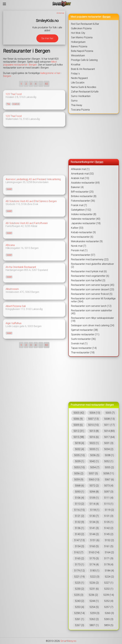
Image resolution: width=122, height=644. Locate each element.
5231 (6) (94, 589)
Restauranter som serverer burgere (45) (93, 285)
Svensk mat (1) (79, 343)
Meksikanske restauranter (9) (87, 241)
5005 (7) (110, 413)
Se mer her (47, 38)
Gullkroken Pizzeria (81, 28)
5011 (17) (109, 425)
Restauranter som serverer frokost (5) (92, 294)
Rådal (34, 226)
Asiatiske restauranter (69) (85, 183)
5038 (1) (109, 455)
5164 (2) (109, 552)
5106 (24, 204)
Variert (9, 189)
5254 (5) (94, 607)
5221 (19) (79, 577)
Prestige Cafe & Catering (84, 60)
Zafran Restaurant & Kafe (85, 92)
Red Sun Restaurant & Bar (85, 24)
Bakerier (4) (77, 187)
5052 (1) (109, 461)
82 (46, 84)
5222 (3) (95, 577)
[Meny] (4, 4)
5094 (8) (94, 492)
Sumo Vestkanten (81, 96)
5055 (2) (109, 467)
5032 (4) (79, 449)
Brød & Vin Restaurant (83, 69)
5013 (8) (94, 431)
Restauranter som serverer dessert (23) (93, 289)
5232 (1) (109, 589)
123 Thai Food (14, 94)
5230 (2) (79, 589)
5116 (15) (79, 510)
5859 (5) (109, 625)
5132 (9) (79, 522)
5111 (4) (109, 498)
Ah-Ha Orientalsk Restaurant (21, 267)
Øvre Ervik (33, 204)
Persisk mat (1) (79, 250)
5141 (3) (94, 528)
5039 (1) (79, 461)
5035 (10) (79, 455)
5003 (30, 326)
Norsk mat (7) (79, 246)
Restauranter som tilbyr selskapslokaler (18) (92, 319)
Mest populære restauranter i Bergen (30, 63)
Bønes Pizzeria (79, 46)
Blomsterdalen (41, 182)
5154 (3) (79, 546)
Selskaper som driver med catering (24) (93, 325)
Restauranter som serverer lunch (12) (91, 306)
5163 (22, 97)
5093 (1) (79, 492)
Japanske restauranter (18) (86, 223)
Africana (10, 245)
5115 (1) (109, 504)
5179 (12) (79, 571)
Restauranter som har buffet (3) (88, 280)
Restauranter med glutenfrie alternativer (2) (92, 265)
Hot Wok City (78, 33)
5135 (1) (109, 522)
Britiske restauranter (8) (84, 196)
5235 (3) (79, 595)
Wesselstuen (78, 55)
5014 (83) (109, 431)
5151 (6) (95, 540)
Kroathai (76, 65)
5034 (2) (109, 449)
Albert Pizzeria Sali (16, 306)
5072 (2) (94, 486)
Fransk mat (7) (79, 205)
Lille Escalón (78, 83)
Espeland (43, 270)
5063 (28, 292)
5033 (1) (94, 449)
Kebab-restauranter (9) (83, 232)
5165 (26, 119)
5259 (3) (95, 613)
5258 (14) (79, 613)
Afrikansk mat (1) (80, 169)
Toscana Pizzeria (80, 110)
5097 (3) (109, 492)
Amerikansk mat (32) (82, 174)
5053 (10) (79, 467)
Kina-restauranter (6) (82, 237)
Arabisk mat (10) (80, 178)
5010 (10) (93, 425)
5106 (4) (79, 498)
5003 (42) (79, 413)
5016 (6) (94, 437)
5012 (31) (79, 431)
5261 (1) (79, 619)
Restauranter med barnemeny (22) (90, 259)
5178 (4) (109, 565)
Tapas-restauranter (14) (84, 348)
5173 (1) (79, 565)
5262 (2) (94, 619)
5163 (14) (94, 552)
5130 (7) (94, 516)
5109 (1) (94, 498)
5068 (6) (79, 486)
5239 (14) (109, 595)
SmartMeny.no (68, 641)
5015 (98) (79, 437)
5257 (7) (109, 607)
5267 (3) (79, 625)
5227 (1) (109, 583)
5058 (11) (109, 473)
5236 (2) (93, 595)
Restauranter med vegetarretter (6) (90, 276)
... (41, 84)
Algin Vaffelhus (14, 323)
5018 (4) (79, 443)
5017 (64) (109, 437)
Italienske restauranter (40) (86, 219)
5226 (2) (94, 583)
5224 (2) (109, 577)
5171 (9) (109, 558)
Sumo (74, 101)
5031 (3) (109, 443)
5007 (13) (93, 419)
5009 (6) (78, 425)
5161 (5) (109, 546)
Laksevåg (31, 97)
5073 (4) (109, 486)
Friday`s (75, 74)
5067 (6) (109, 480)
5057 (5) (93, 473)
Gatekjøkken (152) (81, 210)
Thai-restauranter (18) (83, 353)
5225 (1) (79, 583)
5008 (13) (109, 419)
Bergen (35, 248)
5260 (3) (109, 613)
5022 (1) (94, 443)
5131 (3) (109, 516)
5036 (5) (95, 455)
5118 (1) (95, 510)
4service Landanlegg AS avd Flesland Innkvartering (33, 179)
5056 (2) (79, 473)
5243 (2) (79, 601)
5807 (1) (94, 625)
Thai (8, 104)
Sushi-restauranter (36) (83, 339)
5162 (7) (79, 552)
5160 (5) (94, 546)
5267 (35, 270)
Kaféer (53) (77, 228)
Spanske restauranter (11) (85, 334)
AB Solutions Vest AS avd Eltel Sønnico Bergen (31, 201)
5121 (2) (79, 516)
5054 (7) (95, 467)
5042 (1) (94, 461)
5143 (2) (79, 534)
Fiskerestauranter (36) (83, 201)
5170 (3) (94, 558)
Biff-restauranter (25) (82, 192)
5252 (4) (109, 601)
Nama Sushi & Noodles (84, 87)
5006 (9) (78, 419)
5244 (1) (94, 601)
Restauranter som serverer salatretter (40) (92, 312)
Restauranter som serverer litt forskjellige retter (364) (93, 300)
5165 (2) (79, 558)
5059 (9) (79, 480)
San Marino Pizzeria (82, 37)
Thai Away (77, 105)
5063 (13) (94, 480)
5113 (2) (79, 504)
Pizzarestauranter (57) (83, 255)
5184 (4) (109, 571)
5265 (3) (109, 619)
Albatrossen (12, 289)
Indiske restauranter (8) (84, 214)
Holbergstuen (78, 42)
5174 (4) (94, 565)
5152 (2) (109, 540)
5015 (27, 248)
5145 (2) (109, 534)
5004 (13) (95, 413)
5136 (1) (79, 528)
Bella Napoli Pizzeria (82, 51)
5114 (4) (94, 504)
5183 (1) (95, 571)
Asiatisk (16, 104)
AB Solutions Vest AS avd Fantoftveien (27, 223)
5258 (29, 182)
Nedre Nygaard (79, 78)
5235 (28, 226)
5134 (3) (94, 522)
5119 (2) (109, 510)
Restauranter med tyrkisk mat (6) (89, 271)
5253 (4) (79, 607)
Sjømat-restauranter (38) (84, 330)
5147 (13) (79, 540)
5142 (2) (109, 528)
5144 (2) (94, 534)
